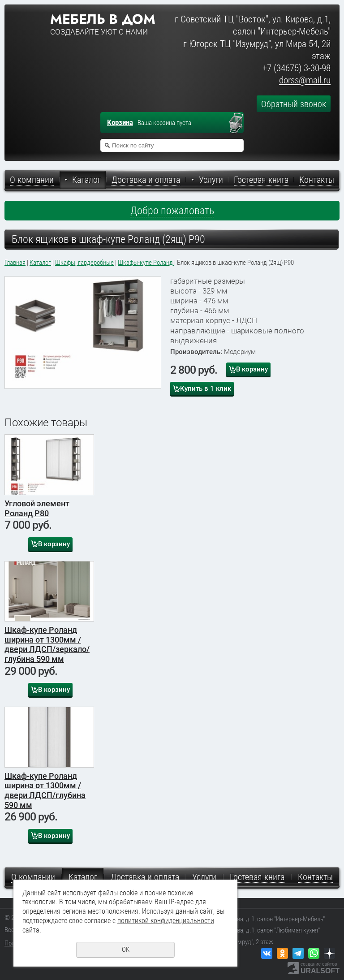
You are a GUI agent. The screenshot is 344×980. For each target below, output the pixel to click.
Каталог (40, 263)
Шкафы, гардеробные (84, 263)
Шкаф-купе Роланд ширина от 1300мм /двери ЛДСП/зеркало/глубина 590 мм (47, 644)
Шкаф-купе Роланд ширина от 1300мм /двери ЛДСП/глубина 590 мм (45, 790)
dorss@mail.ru (305, 80)
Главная (15, 263)
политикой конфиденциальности (166, 921)
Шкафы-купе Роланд (146, 263)
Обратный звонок (294, 104)
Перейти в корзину (241, 124)
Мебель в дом (103, 19)
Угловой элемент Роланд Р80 (37, 508)
